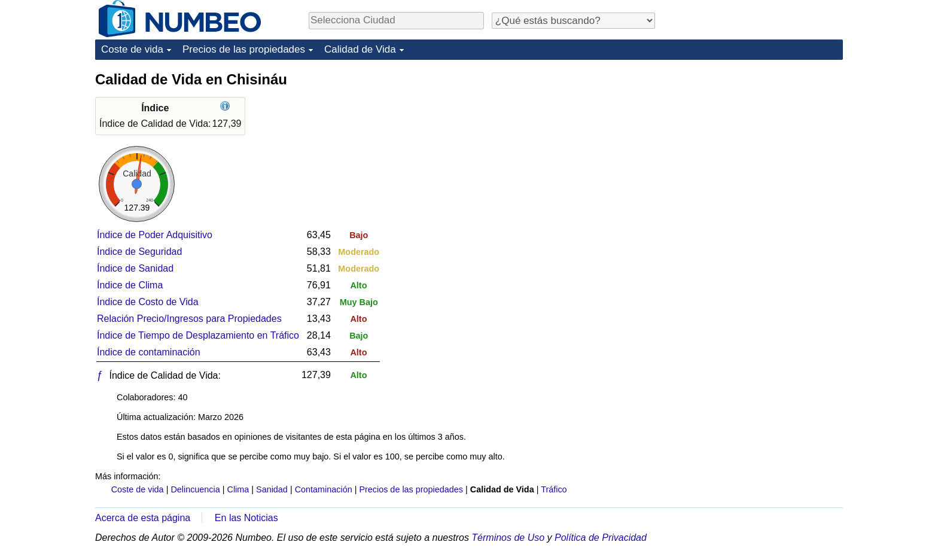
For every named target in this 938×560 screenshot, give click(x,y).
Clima (238, 489)
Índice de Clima (130, 285)
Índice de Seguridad (139, 252)
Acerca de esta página (143, 518)
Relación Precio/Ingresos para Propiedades (189, 319)
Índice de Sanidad (135, 268)
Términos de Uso (508, 538)
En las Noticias (246, 518)
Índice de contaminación (149, 352)
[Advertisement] (753, 145)
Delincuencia (195, 489)
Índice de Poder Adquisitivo (155, 235)
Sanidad (272, 489)
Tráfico (554, 489)
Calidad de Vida (360, 49)
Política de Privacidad (601, 538)
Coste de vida (132, 49)
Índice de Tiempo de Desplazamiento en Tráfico (198, 335)
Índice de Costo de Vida (148, 302)
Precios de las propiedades (244, 49)
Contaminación (324, 489)
